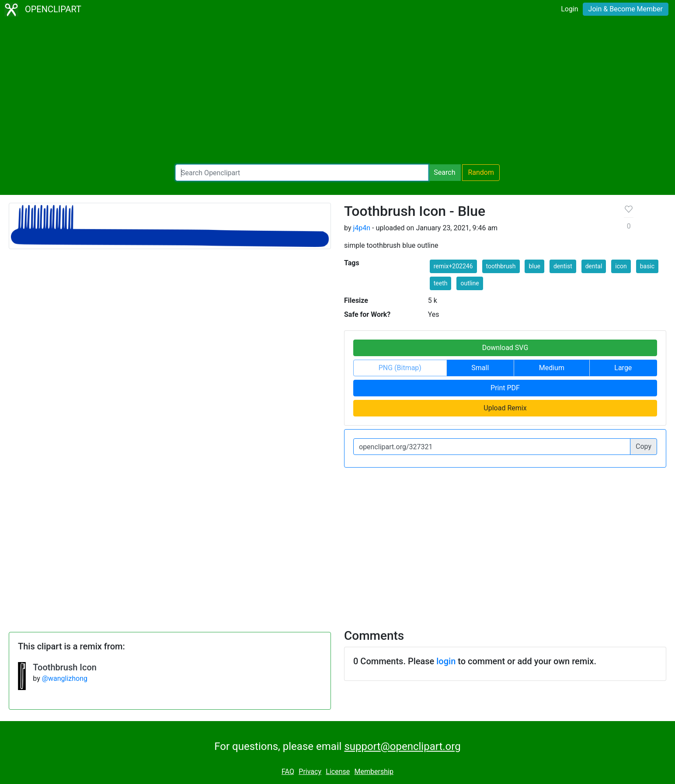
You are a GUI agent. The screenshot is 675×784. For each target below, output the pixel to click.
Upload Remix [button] (505, 408)
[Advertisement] (337, 92)
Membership (374, 772)
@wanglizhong (65, 678)
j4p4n (362, 228)
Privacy (310, 772)
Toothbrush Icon (65, 667)
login (446, 661)
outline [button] (470, 283)
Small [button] (480, 368)
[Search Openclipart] (302, 173)
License (338, 772)
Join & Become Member (626, 9)
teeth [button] (441, 283)
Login (569, 9)
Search (444, 172)
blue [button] (534, 266)
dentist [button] (563, 266)
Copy (644, 446)
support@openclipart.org (402, 746)
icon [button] (621, 266)
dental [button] (594, 266)
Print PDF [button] (505, 388)
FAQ (288, 772)
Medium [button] (552, 368)
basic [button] (647, 266)
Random (481, 172)
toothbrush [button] (501, 266)
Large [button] (623, 368)
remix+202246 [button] (453, 266)
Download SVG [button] (505, 348)
